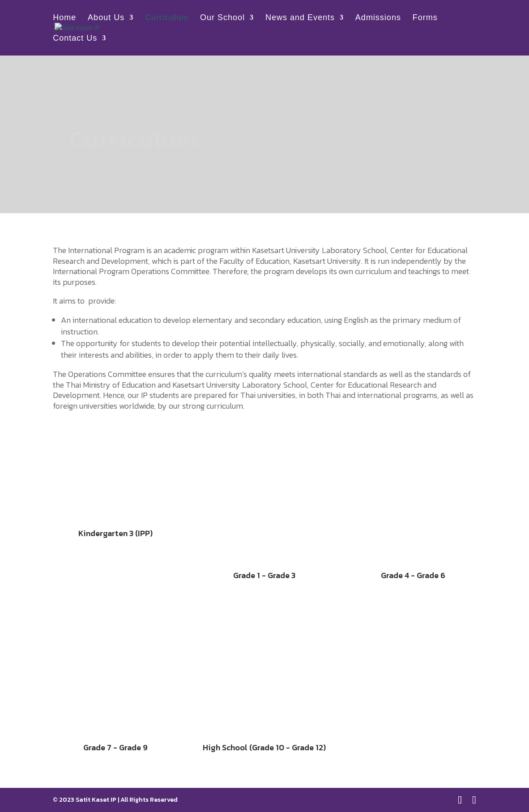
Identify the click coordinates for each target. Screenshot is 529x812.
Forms (425, 18)
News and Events (300, 18)
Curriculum (167, 18)
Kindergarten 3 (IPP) (115, 533)
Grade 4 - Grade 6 (413, 575)
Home (64, 18)
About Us (106, 18)
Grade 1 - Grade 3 (264, 575)
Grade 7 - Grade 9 (115, 747)
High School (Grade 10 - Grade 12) (264, 747)
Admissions (378, 18)
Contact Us (75, 39)
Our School (222, 18)
